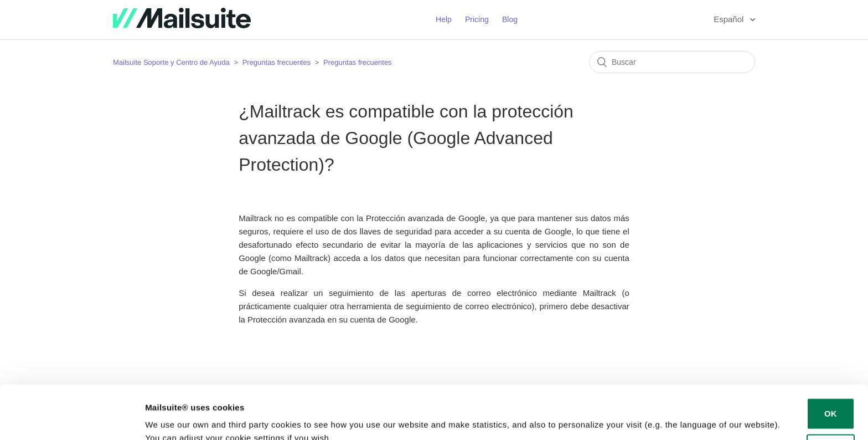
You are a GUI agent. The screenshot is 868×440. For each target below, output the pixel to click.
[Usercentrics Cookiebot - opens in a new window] (72, 418)
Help (444, 19)
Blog (510, 19)
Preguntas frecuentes (277, 62)
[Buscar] (672, 62)
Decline (831, 399)
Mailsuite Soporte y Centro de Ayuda (171, 62)
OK (831, 363)
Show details (171, 418)
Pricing (477, 19)
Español (730, 19)
